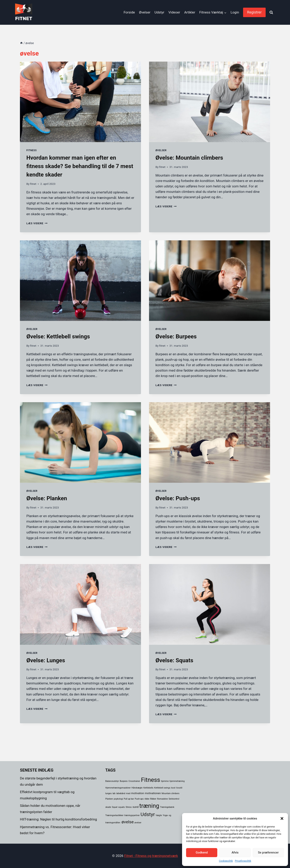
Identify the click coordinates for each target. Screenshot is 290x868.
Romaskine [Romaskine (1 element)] (162, 799)
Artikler (190, 12)
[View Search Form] (271, 12)
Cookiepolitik (226, 861)
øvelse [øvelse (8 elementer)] (127, 822)
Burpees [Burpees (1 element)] (124, 781)
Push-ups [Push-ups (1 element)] (139, 799)
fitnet (33, 184)
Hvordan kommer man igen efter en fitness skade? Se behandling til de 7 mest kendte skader (80, 166)
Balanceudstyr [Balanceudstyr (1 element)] (112, 781)
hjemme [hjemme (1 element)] (165, 781)
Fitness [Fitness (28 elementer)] (151, 780)
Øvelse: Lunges (46, 660)
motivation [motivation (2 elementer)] (138, 793)
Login (235, 12)
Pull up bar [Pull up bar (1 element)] (129, 799)
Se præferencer (268, 852)
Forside (129, 12)
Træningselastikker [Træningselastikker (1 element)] (114, 815)
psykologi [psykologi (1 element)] (118, 799)
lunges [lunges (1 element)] (109, 793)
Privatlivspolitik (243, 861)
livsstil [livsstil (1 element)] (179, 788)
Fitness (32, 150)
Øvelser (145, 12)
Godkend (202, 852)
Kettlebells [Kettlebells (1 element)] (148, 788)
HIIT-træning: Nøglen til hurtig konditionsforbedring (58, 819)
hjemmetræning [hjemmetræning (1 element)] (177, 781)
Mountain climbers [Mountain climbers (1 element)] (170, 793)
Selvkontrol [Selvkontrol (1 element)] (174, 799)
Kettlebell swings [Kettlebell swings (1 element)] (162, 788)
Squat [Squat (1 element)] (115, 807)
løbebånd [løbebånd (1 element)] (121, 793)
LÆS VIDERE (37, 223)
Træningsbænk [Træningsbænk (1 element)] (167, 807)
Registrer (254, 12)
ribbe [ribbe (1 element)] (147, 799)
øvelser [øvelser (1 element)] (138, 823)
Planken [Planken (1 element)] (109, 799)
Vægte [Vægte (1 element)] (159, 815)
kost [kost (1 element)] (173, 788)
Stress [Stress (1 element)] (129, 807)
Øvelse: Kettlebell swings (58, 336)
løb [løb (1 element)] (114, 793)
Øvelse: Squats (174, 660)
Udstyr (159, 12)
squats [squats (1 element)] (121, 807)
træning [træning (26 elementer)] (149, 806)
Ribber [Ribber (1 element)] (153, 799)
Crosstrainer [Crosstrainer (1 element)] (134, 781)
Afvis (235, 852)
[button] (282, 818)
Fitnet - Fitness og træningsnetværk (151, 856)
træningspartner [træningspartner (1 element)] (132, 815)
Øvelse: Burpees (176, 336)
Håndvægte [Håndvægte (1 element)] (137, 788)
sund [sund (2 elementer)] (136, 807)
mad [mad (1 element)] (128, 793)
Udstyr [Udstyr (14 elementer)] (148, 814)
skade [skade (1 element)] (108, 807)
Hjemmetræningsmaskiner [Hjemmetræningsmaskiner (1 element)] (118, 788)
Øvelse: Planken (47, 498)
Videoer (174, 12)
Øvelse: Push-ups (178, 498)
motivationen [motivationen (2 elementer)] (153, 793)
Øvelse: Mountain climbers (189, 158)
